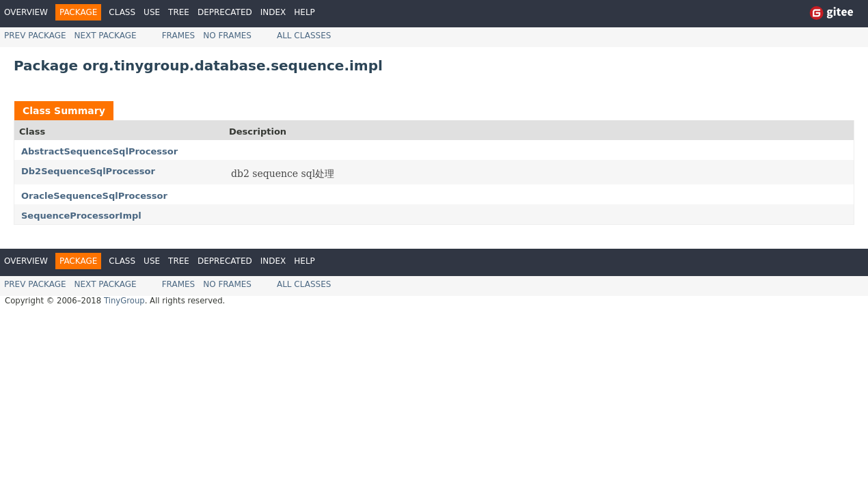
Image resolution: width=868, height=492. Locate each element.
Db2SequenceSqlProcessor (88, 171)
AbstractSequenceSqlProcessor (99, 151)
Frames (179, 36)
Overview (26, 12)
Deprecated (225, 12)
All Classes (304, 36)
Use (152, 12)
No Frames (227, 36)
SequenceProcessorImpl (81, 216)
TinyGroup (124, 301)
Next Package (106, 36)
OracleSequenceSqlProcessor (94, 196)
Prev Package (35, 36)
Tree (179, 12)
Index (273, 12)
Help (304, 12)
